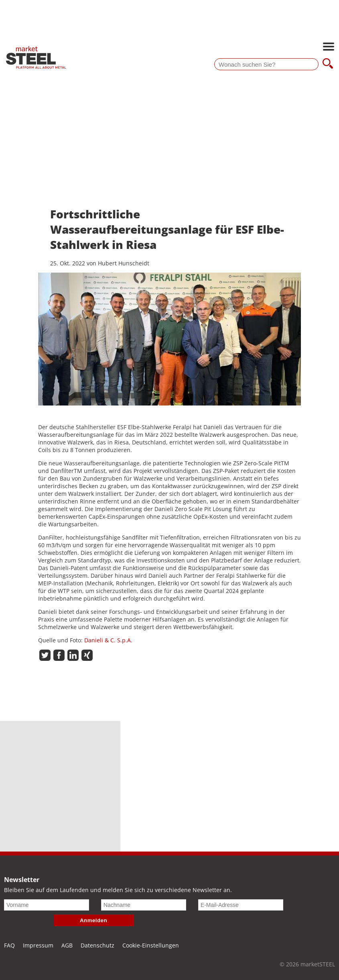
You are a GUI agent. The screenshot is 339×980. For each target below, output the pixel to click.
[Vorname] (47, 905)
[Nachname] (144, 905)
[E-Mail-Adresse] (241, 905)
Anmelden (93, 920)
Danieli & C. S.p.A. (108, 640)
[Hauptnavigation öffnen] (329, 47)
